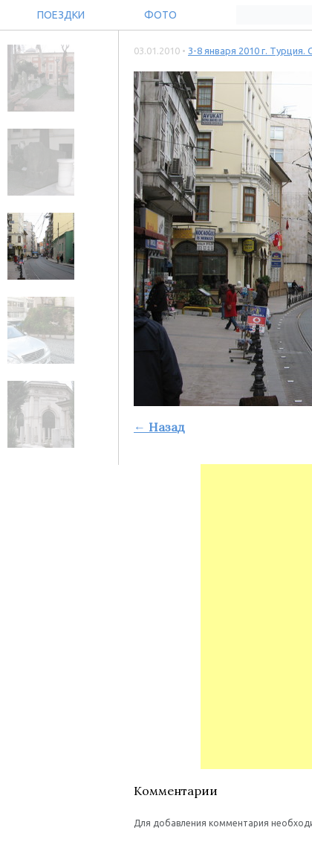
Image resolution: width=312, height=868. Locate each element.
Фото (160, 15)
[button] (146, 852)
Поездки (61, 15)
